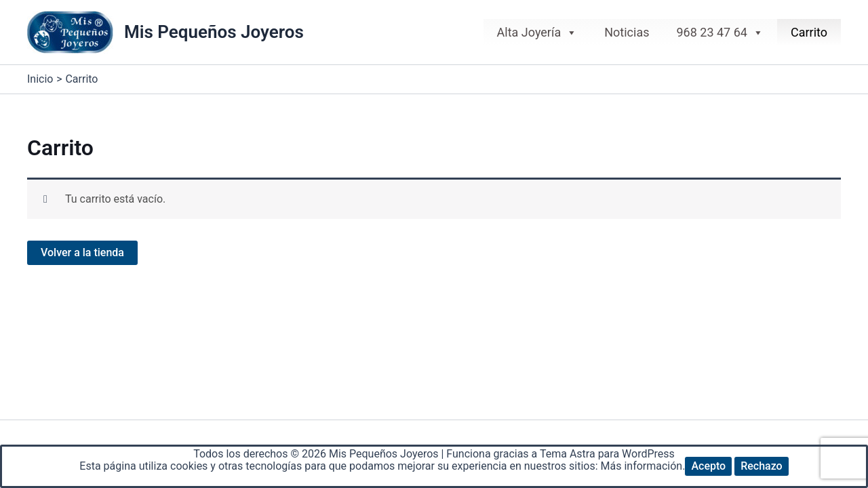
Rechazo (762, 466)
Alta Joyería (537, 33)
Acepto (708, 466)
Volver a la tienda (82, 252)
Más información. (643, 466)
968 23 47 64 (719, 33)
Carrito (809, 32)
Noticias (627, 32)
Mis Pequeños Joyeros (214, 32)
